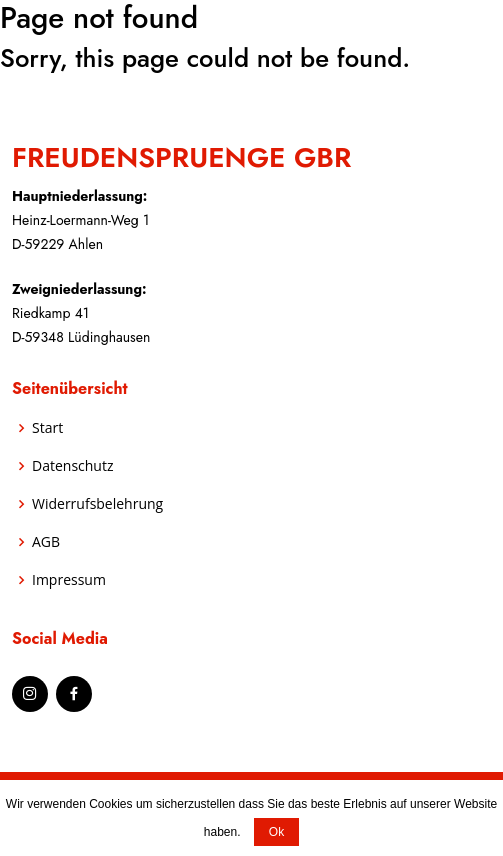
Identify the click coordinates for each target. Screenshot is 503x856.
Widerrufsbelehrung (97, 504)
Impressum (69, 580)
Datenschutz (72, 466)
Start (47, 428)
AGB (46, 542)
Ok (276, 832)
